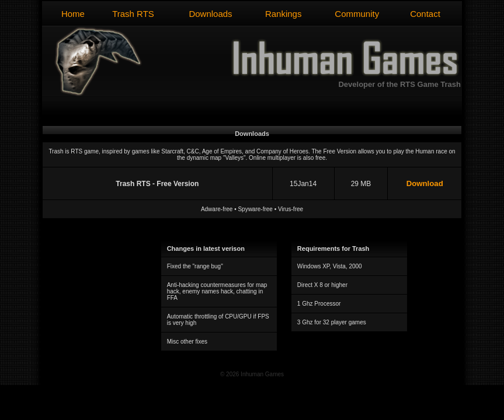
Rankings (284, 14)
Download (425, 183)
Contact (425, 14)
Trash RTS (133, 14)
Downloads (210, 14)
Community (357, 14)
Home (73, 14)
